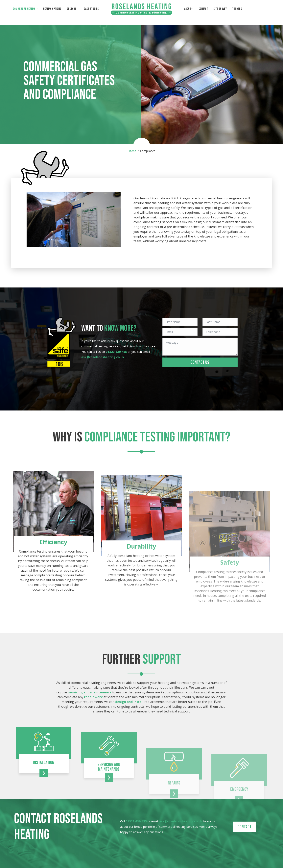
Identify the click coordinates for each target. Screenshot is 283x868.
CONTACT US (200, 362)
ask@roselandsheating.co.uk (67, 4)
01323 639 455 (26, 4)
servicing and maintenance (90, 692)
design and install (129, 702)
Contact (245, 827)
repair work (93, 697)
